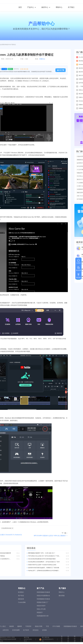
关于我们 (71, 7)
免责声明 (62, 639)
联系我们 (21, 592)
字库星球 (28, 626)
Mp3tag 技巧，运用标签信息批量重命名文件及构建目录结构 (44, 571)
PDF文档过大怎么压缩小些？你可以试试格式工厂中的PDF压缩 (44, 556)
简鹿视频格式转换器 (43, 599)
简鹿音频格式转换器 (43, 592)
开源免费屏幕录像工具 (7, 528)
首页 (20, 7)
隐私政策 (21, 599)
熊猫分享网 (39, 626)
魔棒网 (20, 626)
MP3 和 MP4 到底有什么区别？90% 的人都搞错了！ (51, 536)
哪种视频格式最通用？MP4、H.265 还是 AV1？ (42, 553)
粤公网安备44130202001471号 (48, 639)
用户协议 (21, 596)
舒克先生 (36, 630)
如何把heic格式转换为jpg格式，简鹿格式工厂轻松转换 (44, 568)
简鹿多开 (40, 612)
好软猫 (44, 630)
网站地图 (75, 639)
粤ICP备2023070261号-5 (28, 639)
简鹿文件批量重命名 (43, 596)
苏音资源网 (16, 630)
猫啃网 (12, 626)
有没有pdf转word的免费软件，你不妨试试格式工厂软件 (44, 562)
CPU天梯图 (56, 626)
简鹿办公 (42, 59)
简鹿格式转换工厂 (43, 602)
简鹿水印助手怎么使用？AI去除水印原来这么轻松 (42, 565)
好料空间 (6, 630)
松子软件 (26, 630)
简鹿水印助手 (41, 606)
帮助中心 (59, 7)
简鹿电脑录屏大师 (43, 616)
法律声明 (68, 639)
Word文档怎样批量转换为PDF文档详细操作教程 (42, 559)
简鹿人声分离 (41, 609)
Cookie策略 (22, 602)
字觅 (47, 626)
